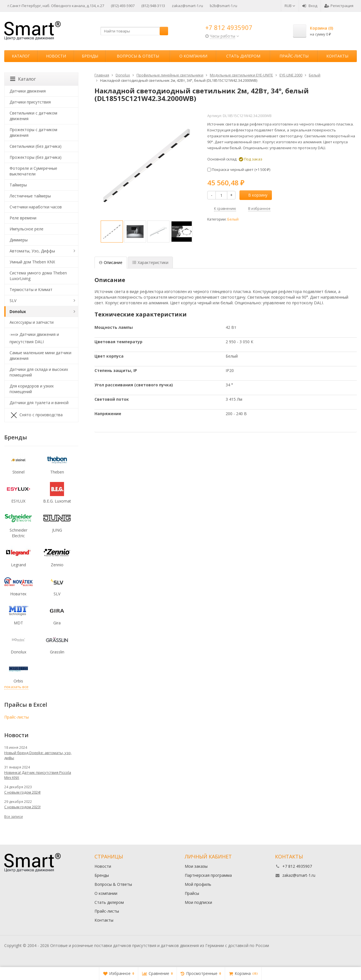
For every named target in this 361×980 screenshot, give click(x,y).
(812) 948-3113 (153, 6)
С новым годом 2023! (22, 807)
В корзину (255, 195)
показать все (16, 687)
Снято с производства (36, 415)
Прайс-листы (294, 56)
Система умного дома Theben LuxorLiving (38, 276)
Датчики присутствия (30, 102)
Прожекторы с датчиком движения (33, 132)
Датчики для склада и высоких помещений (39, 372)
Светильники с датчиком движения (33, 116)
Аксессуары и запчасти (32, 322)
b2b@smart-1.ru (224, 6)
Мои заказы (196, 866)
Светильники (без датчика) (36, 146)
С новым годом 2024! (22, 792)
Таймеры (18, 185)
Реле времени (23, 218)
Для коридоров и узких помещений (32, 389)
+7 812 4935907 (229, 27)
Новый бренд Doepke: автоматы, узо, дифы (38, 755)
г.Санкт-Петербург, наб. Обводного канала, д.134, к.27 (56, 6)
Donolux (18, 311)
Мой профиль (198, 884)
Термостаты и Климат (31, 289)
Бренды (90, 56)
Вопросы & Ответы (138, 56)
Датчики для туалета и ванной (39, 403)
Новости (56, 56)
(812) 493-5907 (123, 6)
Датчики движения (28, 91)
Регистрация (339, 6)
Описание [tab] (111, 262)
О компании (193, 56)
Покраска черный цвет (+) (239, 169)
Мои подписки (198, 902)
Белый (233, 219)
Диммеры (19, 240)
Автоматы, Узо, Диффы (32, 251)
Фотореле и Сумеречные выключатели (33, 171)
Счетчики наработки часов (36, 207)
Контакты (337, 56)
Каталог (21, 56)
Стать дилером (243, 56)
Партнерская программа (208, 875)
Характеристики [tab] (150, 262)
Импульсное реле (27, 229)
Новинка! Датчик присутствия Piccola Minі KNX (38, 775)
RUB (290, 6)
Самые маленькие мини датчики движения (40, 355)
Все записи (14, 817)
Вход (310, 6)
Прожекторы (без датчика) (36, 157)
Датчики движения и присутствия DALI (34, 337)
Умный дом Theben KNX (32, 262)
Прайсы (192, 893)
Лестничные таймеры (30, 196)
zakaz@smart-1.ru (187, 6)
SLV (13, 300)
